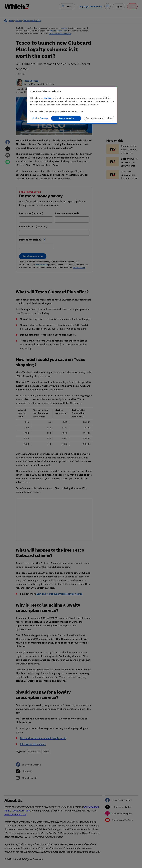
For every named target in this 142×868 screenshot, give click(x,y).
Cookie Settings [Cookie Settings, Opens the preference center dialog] (40, 118)
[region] (72, 105)
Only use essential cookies (99, 118)
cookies (48, 98)
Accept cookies (66, 118)
